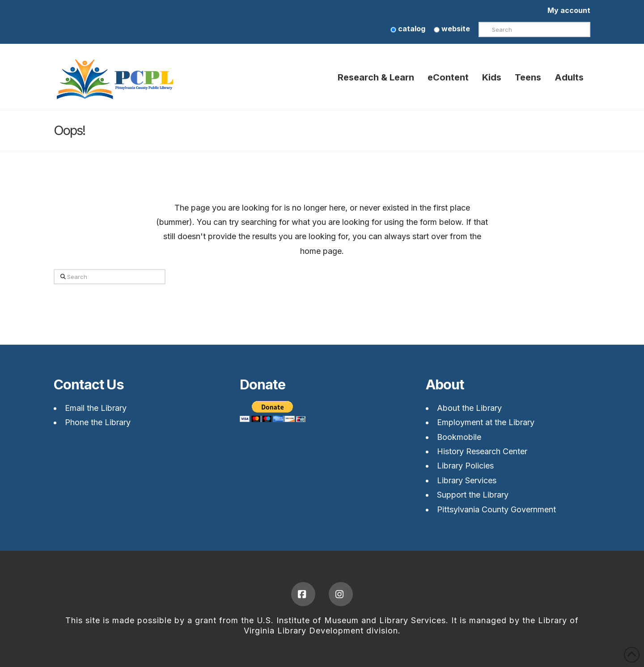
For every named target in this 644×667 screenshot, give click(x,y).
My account (569, 10)
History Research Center (482, 451)
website (452, 29)
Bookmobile (459, 437)
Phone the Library (98, 422)
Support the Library (473, 495)
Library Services (467, 480)
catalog (408, 29)
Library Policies (465, 466)
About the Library (469, 408)
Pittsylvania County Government (496, 509)
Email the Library (96, 408)
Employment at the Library (486, 422)
